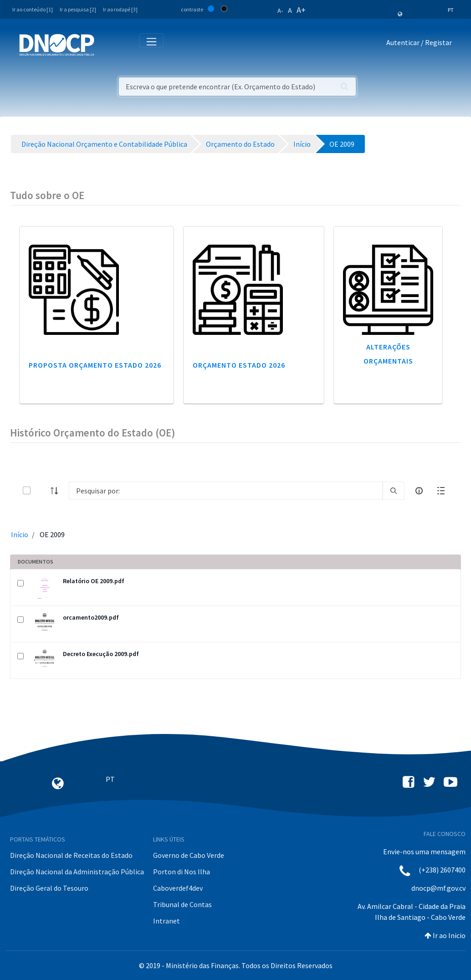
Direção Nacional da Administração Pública (77, 872)
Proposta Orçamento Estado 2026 (95, 365)
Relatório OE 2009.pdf (94, 581)
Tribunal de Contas (182, 904)
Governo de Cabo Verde (189, 855)
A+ (301, 10)
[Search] (226, 491)
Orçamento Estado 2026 (239, 365)
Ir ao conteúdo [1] (33, 9)
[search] (394, 491)
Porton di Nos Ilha (182, 872)
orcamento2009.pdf (91, 617)
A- (280, 10)
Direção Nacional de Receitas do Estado (71, 855)
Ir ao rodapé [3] (120, 9)
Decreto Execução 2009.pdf (101, 654)
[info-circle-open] (419, 491)
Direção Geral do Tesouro (49, 888)
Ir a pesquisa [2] (78, 9)
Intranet (166, 921)
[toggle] (41, 490)
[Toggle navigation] (106, 44)
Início (20, 534)
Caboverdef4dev (178, 888)
